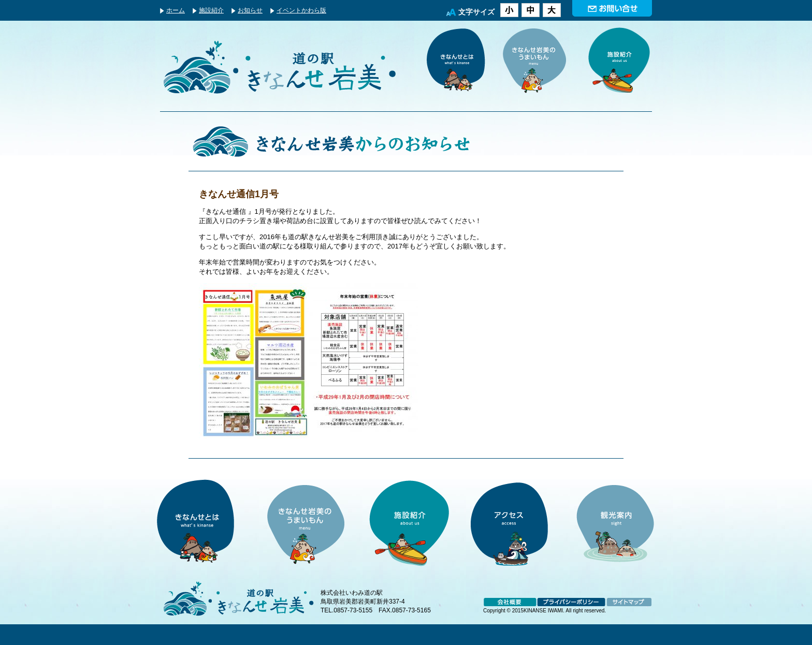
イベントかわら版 (301, 10)
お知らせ (250, 10)
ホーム (176, 10)
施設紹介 (211, 10)
